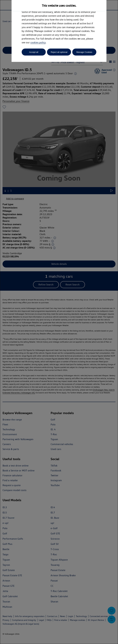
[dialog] (59, 322)
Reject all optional (59, 52)
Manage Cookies (84, 52)
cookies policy (38, 42)
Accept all (34, 52)
